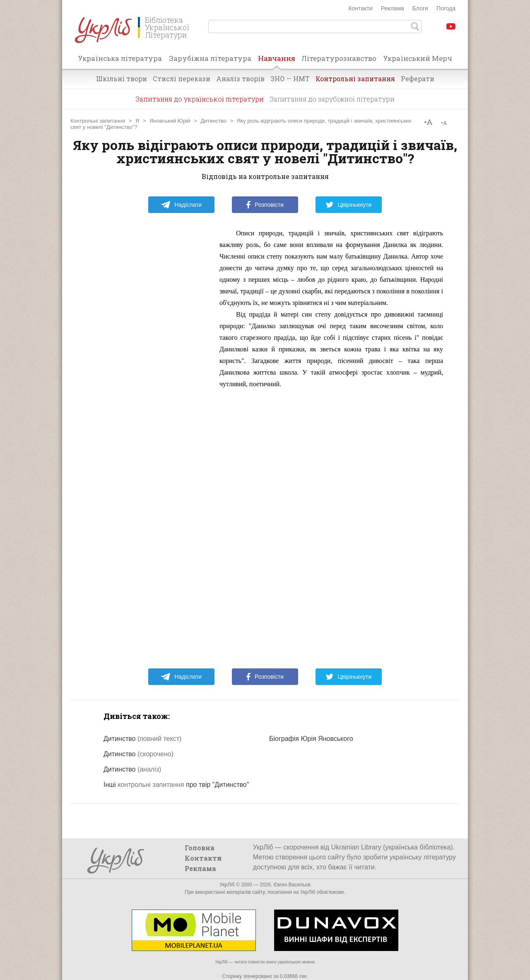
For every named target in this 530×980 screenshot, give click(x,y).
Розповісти (265, 205)
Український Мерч (418, 58)
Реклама (393, 8)
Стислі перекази (182, 79)
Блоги (420, 8)
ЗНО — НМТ (290, 79)
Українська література (120, 58)
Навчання (277, 61)
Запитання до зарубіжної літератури (332, 99)
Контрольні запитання (355, 79)
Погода (446, 8)
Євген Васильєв (292, 885)
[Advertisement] (149, 352)
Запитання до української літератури (200, 99)
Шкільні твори (122, 79)
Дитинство (213, 121)
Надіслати (181, 205)
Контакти (360, 8)
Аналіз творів (240, 79)
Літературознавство (339, 58)
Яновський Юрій (170, 121)
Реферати (418, 79)
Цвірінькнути (349, 205)
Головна (200, 848)
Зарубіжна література (210, 58)
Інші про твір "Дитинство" (176, 785)
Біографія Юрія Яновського (311, 739)
